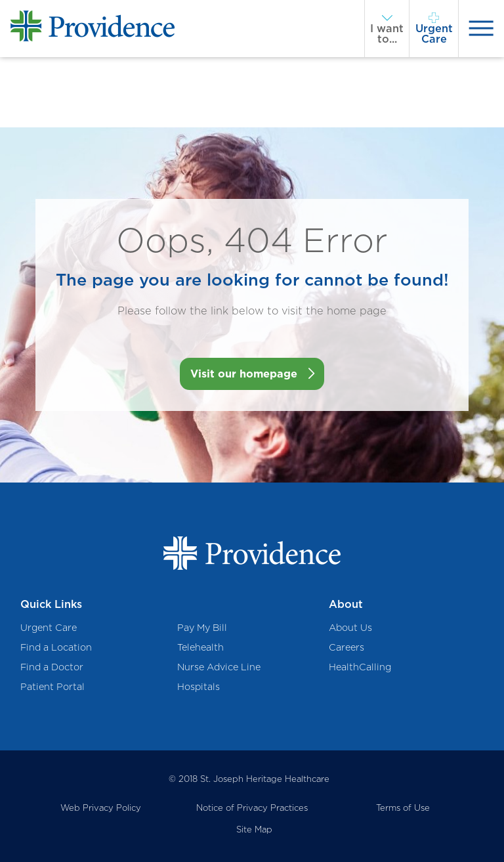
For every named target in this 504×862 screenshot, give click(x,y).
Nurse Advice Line (219, 667)
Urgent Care (49, 627)
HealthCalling (360, 667)
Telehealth (200, 647)
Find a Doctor (52, 667)
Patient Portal (52, 686)
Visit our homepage (244, 374)
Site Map (254, 829)
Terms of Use (403, 808)
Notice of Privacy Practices (252, 808)
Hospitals (199, 686)
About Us (350, 627)
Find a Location (56, 647)
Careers (346, 647)
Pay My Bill (202, 627)
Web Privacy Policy (101, 808)
